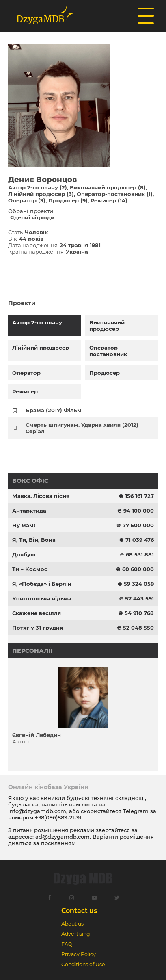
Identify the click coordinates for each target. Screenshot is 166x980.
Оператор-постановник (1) (115, 194)
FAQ (67, 944)
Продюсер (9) (68, 200)
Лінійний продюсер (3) (41, 194)
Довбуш (24, 554)
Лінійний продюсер (41, 348)
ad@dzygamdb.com (63, 837)
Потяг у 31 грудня (38, 628)
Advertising (76, 934)
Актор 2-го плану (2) (38, 187)
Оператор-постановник (108, 351)
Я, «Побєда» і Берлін (42, 584)
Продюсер (105, 373)
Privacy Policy (79, 954)
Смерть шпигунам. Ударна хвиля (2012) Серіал (82, 428)
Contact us (79, 911)
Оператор (26, 373)
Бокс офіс (30, 481)
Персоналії (32, 651)
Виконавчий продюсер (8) (108, 187)
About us (72, 924)
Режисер (25, 391)
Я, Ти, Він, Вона (34, 540)
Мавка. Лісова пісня (41, 496)
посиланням (58, 843)
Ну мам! (24, 525)
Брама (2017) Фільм (54, 410)
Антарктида (29, 511)
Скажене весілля (37, 613)
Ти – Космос (30, 569)
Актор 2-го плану (37, 322)
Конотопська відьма (42, 598)
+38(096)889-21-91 (58, 817)
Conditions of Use (83, 964)
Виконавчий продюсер (107, 326)
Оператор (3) (27, 200)
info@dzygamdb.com (37, 811)
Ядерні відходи (32, 217)
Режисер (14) (109, 200)
